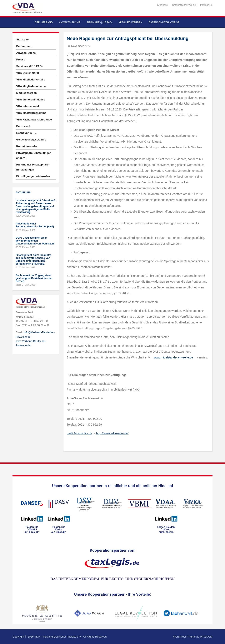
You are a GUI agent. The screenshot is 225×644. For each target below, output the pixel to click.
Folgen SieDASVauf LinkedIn (59, 530)
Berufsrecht (24, 126)
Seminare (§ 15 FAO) (99, 23)
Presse (21, 60)
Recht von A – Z (26, 133)
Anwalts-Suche (70, 23)
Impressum (206, 5)
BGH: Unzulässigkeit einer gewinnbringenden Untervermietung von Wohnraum (35, 241)
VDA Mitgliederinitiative (31, 86)
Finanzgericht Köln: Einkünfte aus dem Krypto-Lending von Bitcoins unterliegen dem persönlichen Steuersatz (33, 259)
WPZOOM (206, 637)
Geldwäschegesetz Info (31, 140)
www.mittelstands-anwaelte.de (173, 357)
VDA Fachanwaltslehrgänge (34, 120)
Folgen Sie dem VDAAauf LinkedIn (166, 530)
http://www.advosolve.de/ (112, 433)
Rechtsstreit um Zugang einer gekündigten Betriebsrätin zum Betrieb (34, 278)
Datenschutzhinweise (184, 5)
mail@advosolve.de (79, 433)
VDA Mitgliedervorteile (31, 80)
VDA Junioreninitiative (31, 100)
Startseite (163, 5)
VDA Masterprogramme (31, 113)
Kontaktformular (27, 146)
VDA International (28, 106)
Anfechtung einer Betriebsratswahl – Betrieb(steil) (35, 225)
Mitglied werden (131, 23)
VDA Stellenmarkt (28, 73)
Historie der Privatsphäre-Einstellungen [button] (33, 167)
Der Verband (44, 23)
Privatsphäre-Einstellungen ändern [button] (34, 155)
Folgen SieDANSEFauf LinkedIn (32, 530)
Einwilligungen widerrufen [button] (33, 176)
